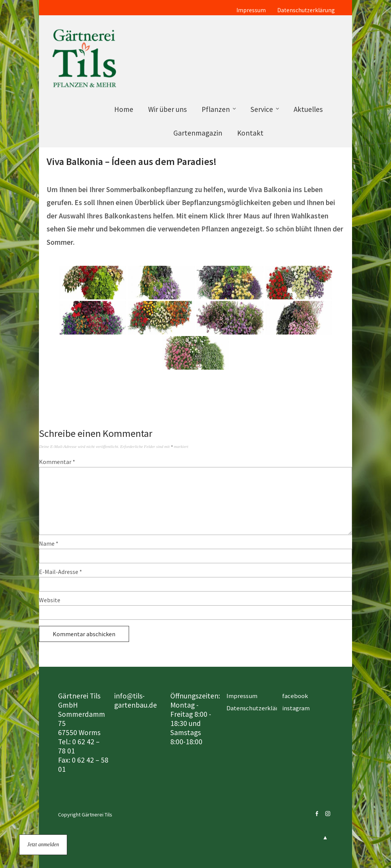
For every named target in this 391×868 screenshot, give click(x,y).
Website (50, 600)
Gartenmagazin (198, 133)
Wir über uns (167, 109)
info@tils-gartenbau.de (136, 700)
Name (49, 543)
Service (262, 109)
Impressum (251, 10)
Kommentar (57, 462)
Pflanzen (216, 109)
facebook (295, 696)
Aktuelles (308, 109)
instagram (296, 708)
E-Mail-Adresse (61, 572)
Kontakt (250, 133)
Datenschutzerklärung (306, 10)
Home (124, 109)
